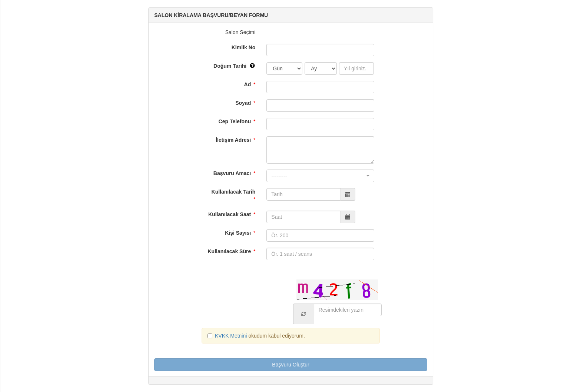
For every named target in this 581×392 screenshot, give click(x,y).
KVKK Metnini (232, 336)
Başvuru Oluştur (290, 365)
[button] (320, 176)
